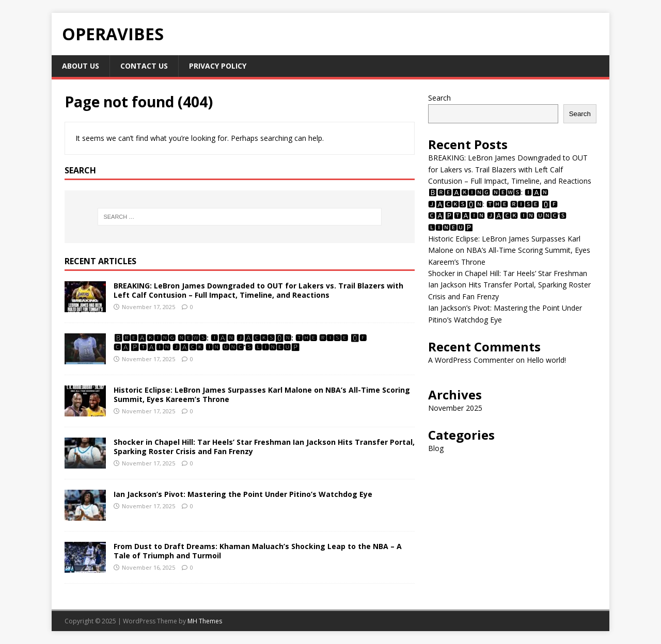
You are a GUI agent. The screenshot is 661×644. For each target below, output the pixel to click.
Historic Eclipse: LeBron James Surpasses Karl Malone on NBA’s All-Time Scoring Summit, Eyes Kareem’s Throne (262, 395)
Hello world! (546, 360)
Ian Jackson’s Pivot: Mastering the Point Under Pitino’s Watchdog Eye (243, 494)
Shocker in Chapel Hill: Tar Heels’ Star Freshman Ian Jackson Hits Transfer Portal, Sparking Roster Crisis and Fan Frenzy (264, 447)
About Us (81, 66)
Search (439, 98)
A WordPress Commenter (471, 360)
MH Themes (205, 621)
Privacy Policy (218, 66)
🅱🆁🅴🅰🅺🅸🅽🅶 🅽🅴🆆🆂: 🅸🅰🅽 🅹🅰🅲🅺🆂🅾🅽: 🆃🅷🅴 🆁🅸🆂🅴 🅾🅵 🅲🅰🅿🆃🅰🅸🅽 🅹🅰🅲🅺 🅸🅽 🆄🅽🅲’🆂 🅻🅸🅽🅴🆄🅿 (240, 342)
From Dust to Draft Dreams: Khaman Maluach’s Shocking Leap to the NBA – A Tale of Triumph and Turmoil (258, 551)
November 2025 (455, 408)
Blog (436, 448)
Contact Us (144, 66)
